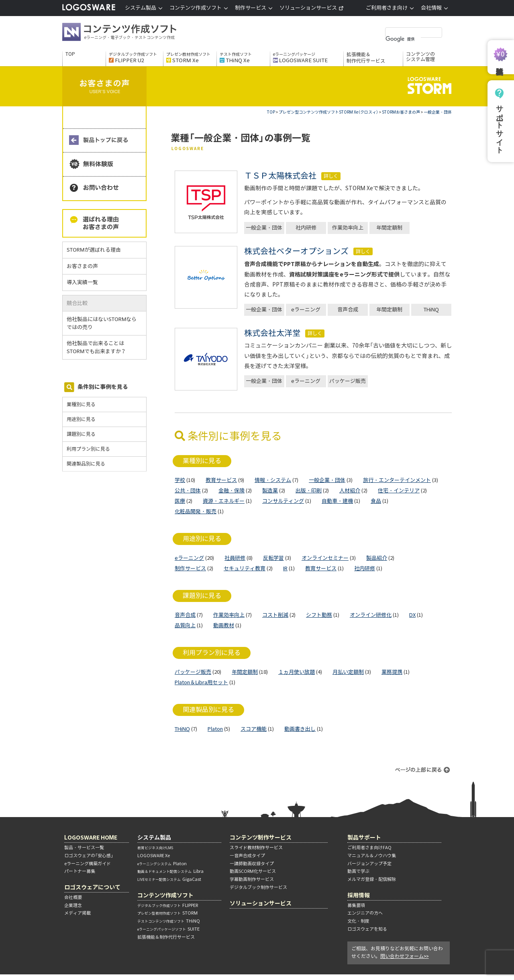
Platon (215, 729)
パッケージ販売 (348, 381)
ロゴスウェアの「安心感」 (89, 856)
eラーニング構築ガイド (88, 864)
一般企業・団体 (264, 228)
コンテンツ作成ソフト (133, 33)
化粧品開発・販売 (196, 511)
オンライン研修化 (371, 615)
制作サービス (190, 568)
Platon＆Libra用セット (201, 682)
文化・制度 (358, 921)
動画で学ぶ (358, 871)
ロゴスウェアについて (92, 887)
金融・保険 (232, 491)
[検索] (403, 39)
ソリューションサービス (312, 8)
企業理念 (73, 905)
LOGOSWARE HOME (91, 837)
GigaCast (169, 879)
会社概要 (73, 897)
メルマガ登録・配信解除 (372, 879)
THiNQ (431, 310)
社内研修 (306, 228)
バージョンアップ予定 (369, 864)
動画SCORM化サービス (253, 871)
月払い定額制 (348, 672)
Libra (170, 871)
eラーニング (306, 310)
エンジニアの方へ (365, 913)
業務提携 (392, 672)
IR (285, 568)
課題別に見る (81, 434)
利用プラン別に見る (88, 449)
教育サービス (221, 480)
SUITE (168, 929)
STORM (167, 913)
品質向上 (185, 625)
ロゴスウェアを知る (367, 929)
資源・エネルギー (224, 501)
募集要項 (356, 905)
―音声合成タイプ (247, 856)
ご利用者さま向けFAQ (369, 848)
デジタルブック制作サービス (258, 887)
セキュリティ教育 (245, 568)
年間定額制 (389, 228)
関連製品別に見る (86, 464)
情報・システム (273, 480)
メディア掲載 (78, 913)
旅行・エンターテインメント (397, 480)
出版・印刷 (309, 491)
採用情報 (359, 895)
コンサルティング (283, 501)
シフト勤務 (319, 615)
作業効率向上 (348, 228)
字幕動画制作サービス (252, 879)
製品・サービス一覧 (84, 848)
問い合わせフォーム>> (405, 956)
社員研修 (235, 558)
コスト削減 (275, 615)
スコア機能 (254, 729)
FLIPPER (168, 905)
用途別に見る (81, 419)
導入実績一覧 (82, 282)
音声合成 (348, 310)
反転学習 (273, 558)
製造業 (270, 491)
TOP (70, 54)
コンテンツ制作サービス (261, 837)
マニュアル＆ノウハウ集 (372, 856)
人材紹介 (350, 491)
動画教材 (224, 625)
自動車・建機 (337, 501)
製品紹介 (377, 558)
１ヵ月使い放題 (297, 672)
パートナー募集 (80, 871)
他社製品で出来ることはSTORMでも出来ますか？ (100, 347)
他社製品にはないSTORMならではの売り (102, 323)
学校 (180, 480)
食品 (376, 501)
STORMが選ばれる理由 (94, 250)
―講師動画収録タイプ (252, 864)
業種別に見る (81, 404)
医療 (180, 501)
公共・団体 (188, 491)
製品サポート (364, 837)
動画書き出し (300, 729)
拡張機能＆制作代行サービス (366, 58)
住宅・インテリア (399, 491)
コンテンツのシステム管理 (420, 57)
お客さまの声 (82, 266)
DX (412, 615)
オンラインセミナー (325, 558)
